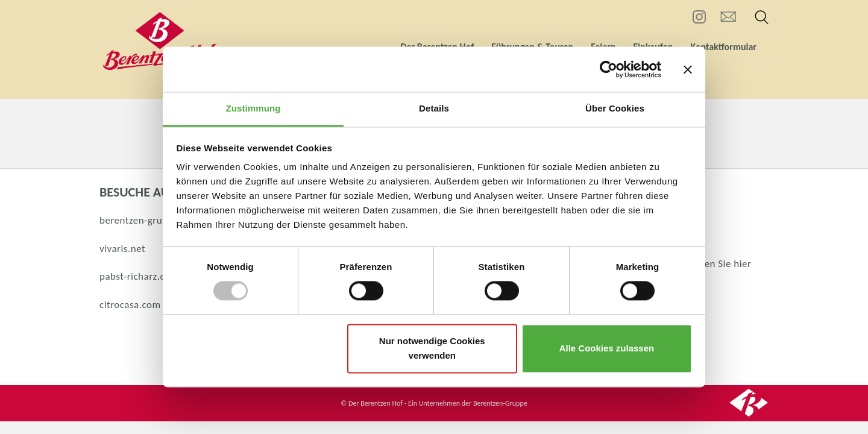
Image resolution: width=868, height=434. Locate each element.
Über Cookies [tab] (615, 108)
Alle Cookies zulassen (607, 348)
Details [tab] (434, 108)
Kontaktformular (723, 47)
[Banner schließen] (688, 69)
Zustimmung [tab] (253, 108)
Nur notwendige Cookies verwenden (432, 348)
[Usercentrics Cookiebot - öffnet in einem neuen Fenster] (609, 69)
